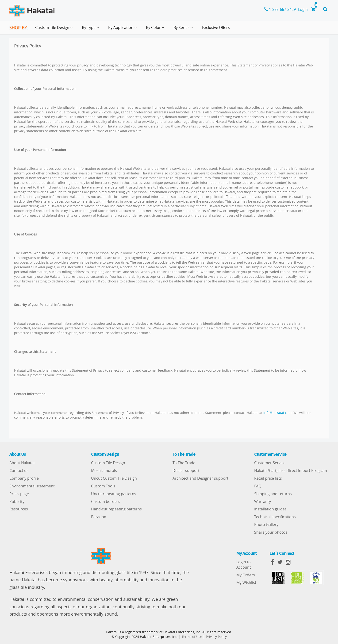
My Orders (246, 575)
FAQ (258, 486)
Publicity (17, 501)
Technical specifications (275, 517)
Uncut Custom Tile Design (114, 478)
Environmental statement (32, 486)
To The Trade (184, 463)
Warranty (263, 501)
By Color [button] (156, 29)
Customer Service (270, 463)
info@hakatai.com (277, 413)
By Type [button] (91, 29)
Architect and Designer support (200, 478)
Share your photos (271, 532)
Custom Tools (103, 486)
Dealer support (186, 470)
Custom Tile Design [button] (55, 29)
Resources (19, 509)
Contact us (19, 470)
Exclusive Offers (216, 27)
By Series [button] (184, 29)
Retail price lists (268, 478)
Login (303, 9)
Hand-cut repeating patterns (116, 509)
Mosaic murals (104, 470)
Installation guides (270, 509)
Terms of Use (192, 637)
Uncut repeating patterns (114, 494)
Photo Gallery (266, 524)
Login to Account (244, 565)
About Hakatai (22, 463)
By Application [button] (123, 29)
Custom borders (106, 501)
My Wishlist (246, 582)
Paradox (98, 517)
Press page (19, 494)
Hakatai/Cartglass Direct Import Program (291, 470)
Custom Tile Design (108, 463)
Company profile (24, 478)
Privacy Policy (216, 637)
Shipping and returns (273, 494)
